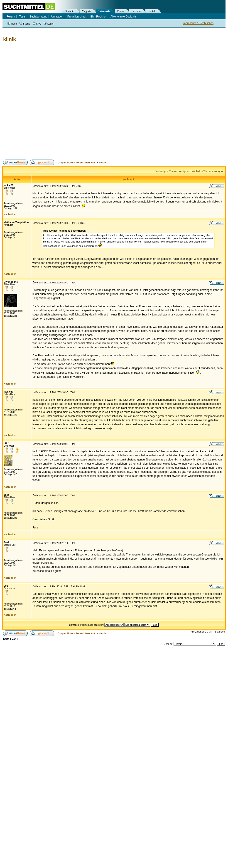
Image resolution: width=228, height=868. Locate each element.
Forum (121, 11)
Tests (22, 17)
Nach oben (10, 214)
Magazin (87, 11)
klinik (10, 39)
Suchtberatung (38, 17)
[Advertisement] (53, 101)
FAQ (37, 24)
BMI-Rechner (99, 17)
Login (49, 24)
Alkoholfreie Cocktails (124, 17)
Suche (25, 24)
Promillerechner (77, 17)
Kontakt (152, 11)
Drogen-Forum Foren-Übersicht (76, 163)
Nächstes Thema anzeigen (207, 171)
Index (12, 24)
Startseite (70, 11)
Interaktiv (104, 11)
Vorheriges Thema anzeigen (172, 171)
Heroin (103, 163)
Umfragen (57, 17)
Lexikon (136, 11)
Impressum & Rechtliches (198, 23)
